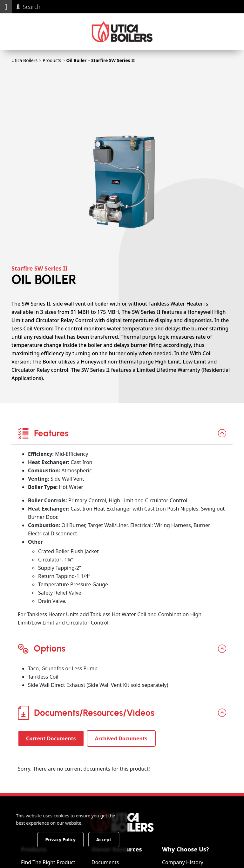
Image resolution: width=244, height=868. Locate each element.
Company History (183, 862)
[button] (6, 7)
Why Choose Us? (186, 849)
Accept (108, 839)
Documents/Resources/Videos (86, 713)
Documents (105, 862)
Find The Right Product (48, 862)
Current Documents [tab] (51, 738)
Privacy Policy (65, 839)
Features (43, 433)
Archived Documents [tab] (121, 738)
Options (42, 648)
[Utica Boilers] (122, 32)
